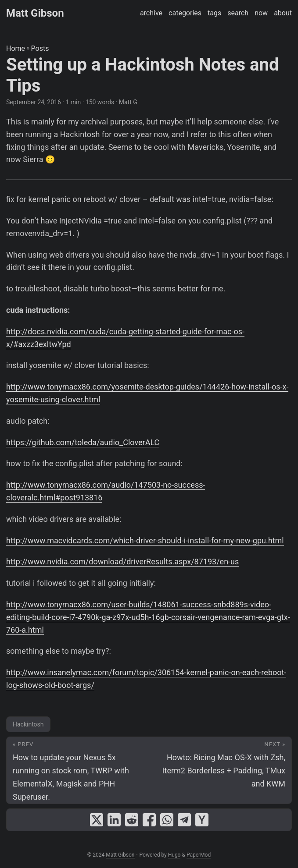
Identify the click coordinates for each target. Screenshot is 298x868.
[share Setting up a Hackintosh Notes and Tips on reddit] (132, 820)
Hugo (174, 855)
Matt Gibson (35, 13)
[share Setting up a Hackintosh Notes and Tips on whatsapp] (167, 820)
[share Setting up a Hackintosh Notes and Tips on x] (97, 820)
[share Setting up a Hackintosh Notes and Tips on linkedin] (114, 820)
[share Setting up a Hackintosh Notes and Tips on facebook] (149, 820)
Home (16, 48)
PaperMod (199, 855)
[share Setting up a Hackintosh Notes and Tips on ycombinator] (202, 820)
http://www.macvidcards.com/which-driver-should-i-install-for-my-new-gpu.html (145, 540)
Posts (40, 48)
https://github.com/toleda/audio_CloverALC (83, 442)
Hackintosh (28, 724)
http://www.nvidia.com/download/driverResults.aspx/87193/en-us (122, 562)
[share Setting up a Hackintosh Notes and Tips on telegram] (184, 820)
